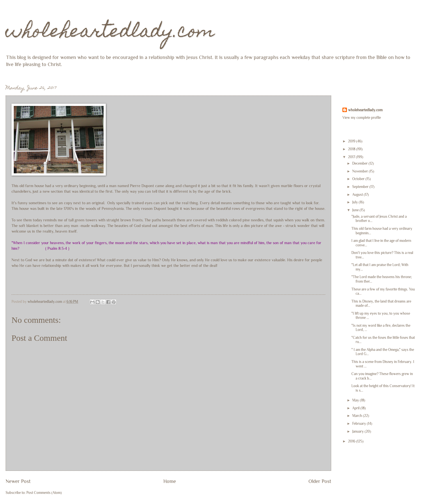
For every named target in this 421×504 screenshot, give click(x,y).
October (359, 179)
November (361, 171)
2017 (352, 157)
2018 (352, 149)
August (358, 195)
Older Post (320, 481)
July (355, 202)
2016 (352, 441)
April (356, 408)
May (356, 400)
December (360, 163)
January (358, 431)
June (356, 210)
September (361, 187)
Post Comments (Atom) (44, 493)
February (360, 424)
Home (170, 481)
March (358, 416)
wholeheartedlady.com (110, 33)
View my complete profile (362, 118)
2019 (352, 141)
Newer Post (18, 481)
